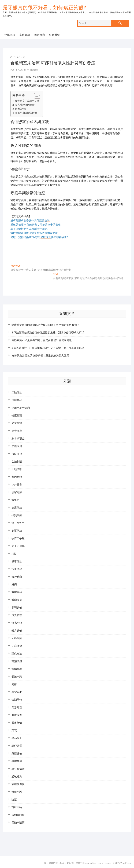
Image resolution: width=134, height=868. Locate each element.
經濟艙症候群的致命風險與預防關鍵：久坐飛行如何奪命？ (46, 325)
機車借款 (17, 561)
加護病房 (17, 446)
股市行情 (17, 723)
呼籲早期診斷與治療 (26, 113)
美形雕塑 (17, 707)
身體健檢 (17, 753)
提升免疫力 (18, 523)
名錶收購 (17, 462)
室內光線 (17, 477)
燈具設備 (17, 631)
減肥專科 (17, 592)
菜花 (14, 730)
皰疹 (14, 684)
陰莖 (14, 800)
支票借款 (17, 531)
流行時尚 (40, 35)
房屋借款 (17, 508)
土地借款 (17, 469)
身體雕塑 (17, 761)
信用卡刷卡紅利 (21, 408)
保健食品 (17, 400)
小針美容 (17, 485)
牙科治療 (17, 638)
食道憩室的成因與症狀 (27, 101)
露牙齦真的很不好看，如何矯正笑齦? (44, 8)
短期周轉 (17, 700)
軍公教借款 (18, 769)
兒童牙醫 (17, 423)
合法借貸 (17, 454)
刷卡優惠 (17, 431)
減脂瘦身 (17, 600)
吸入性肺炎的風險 (25, 105)
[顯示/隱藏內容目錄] (36, 96)
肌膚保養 (17, 715)
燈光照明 (17, 623)
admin (22, 70)
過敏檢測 (17, 777)
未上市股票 (18, 546)
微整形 (15, 500)
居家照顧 (17, 492)
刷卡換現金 (18, 439)
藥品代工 (17, 738)
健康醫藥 (55, 35)
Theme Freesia (104, 863)
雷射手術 (17, 807)
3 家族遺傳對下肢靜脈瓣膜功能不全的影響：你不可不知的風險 (48, 348)
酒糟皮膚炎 (18, 784)
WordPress (126, 863)
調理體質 (17, 746)
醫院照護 (17, 792)
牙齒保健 (17, 646)
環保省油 (17, 654)
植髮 (14, 554)
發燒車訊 (10, 35)
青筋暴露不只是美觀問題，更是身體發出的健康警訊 (42, 340)
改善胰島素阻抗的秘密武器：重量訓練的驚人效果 (40, 356)
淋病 (14, 584)
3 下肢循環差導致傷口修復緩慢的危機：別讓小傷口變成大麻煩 (48, 333)
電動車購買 (18, 823)
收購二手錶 (18, 538)
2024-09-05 (18, 57)
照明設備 (17, 608)
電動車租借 (18, 815)
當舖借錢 (17, 661)
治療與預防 (21, 109)
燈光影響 (17, 615)
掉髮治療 (17, 515)
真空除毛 (17, 692)
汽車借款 (17, 569)
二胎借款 (17, 392)
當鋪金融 (25, 35)
